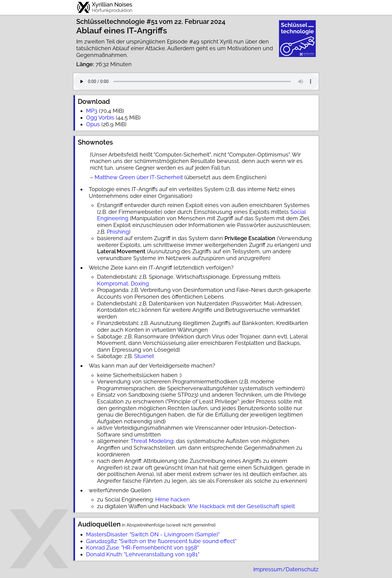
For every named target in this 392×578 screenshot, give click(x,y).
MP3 (92, 111)
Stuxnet (144, 356)
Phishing (118, 232)
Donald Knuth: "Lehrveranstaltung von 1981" (143, 554)
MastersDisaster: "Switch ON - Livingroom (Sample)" (153, 534)
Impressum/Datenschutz (286, 569)
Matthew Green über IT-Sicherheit (139, 177)
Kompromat (113, 283)
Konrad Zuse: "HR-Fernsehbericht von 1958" (142, 548)
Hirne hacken (173, 499)
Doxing (140, 283)
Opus (93, 124)
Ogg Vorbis (100, 117)
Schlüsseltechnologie (111, 22)
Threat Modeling (152, 441)
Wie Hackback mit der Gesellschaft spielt (241, 506)
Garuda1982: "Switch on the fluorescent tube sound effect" (161, 541)
